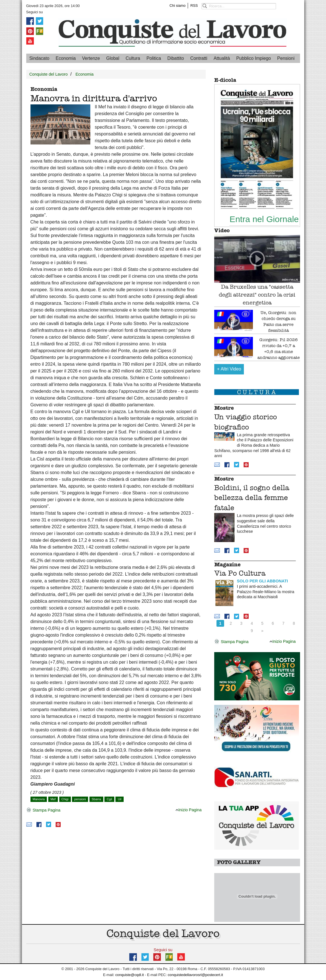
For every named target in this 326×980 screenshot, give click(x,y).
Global (113, 58)
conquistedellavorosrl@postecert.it (195, 975)
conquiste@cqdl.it (129, 975)
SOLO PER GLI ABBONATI (262, 581)
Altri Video (229, 369)
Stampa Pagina (43, 810)
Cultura (133, 58)
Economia (66, 58)
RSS (194, 6)
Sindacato (39, 58)
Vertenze (91, 58)
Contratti (199, 58)
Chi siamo (178, 6)
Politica (154, 58)
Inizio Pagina (189, 810)
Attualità (222, 58)
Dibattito (176, 58)
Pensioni (286, 58)
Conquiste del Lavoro (49, 74)
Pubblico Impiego (254, 58)
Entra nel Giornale (264, 219)
